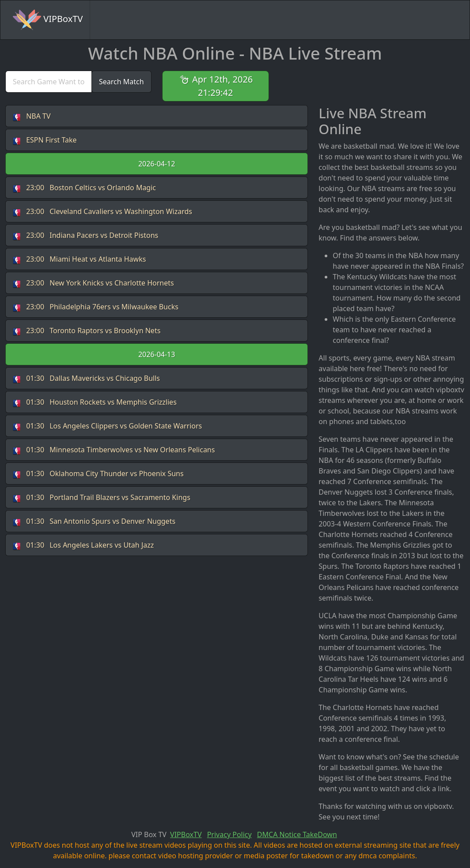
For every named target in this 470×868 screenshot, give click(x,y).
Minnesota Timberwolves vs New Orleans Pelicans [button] (114, 450)
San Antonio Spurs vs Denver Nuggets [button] (94, 521)
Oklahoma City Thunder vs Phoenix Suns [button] (98, 474)
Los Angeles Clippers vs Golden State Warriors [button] (107, 426)
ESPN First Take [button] (45, 140)
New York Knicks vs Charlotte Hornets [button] (93, 283)
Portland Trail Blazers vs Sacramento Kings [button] (102, 498)
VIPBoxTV (48, 20)
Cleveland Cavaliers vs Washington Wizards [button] (102, 212)
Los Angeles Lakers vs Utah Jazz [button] (83, 545)
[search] (49, 82)
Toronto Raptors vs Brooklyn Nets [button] (87, 331)
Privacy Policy (229, 834)
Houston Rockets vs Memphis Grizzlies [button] (95, 402)
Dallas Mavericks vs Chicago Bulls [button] (86, 378)
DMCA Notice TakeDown (297, 834)
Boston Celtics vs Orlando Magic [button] (84, 188)
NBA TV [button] (32, 116)
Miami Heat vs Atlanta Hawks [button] (79, 259)
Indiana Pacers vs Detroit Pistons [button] (85, 235)
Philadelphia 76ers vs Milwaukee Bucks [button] (96, 307)
